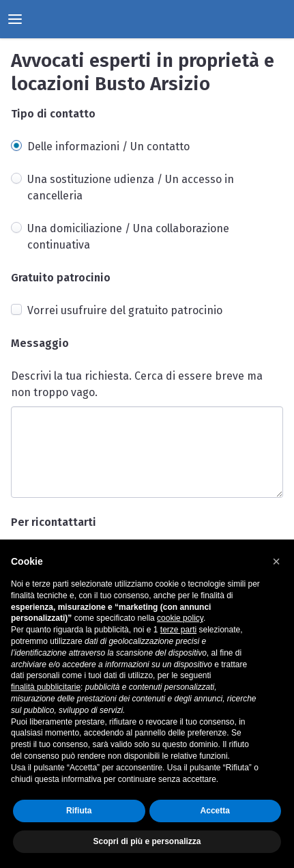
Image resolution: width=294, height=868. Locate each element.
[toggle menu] (15, 19)
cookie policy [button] (180, 618)
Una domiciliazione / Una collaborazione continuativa (128, 237)
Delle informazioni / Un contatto (108, 146)
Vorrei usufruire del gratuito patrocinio (125, 310)
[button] (276, 561)
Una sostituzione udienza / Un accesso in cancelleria (131, 187)
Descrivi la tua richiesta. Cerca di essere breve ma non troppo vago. (137, 384)
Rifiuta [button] (79, 811)
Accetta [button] (215, 811)
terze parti (178, 630)
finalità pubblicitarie (46, 687)
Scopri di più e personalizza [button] (147, 841)
